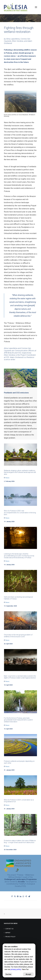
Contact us (9, 929)
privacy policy (16, 969)
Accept (28, 974)
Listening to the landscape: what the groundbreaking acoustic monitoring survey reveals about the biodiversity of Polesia (19, 556)
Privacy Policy (10, 937)
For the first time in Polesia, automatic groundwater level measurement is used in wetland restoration (18, 720)
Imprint (8, 933)
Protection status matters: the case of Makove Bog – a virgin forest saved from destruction (20, 842)
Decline (8, 974)
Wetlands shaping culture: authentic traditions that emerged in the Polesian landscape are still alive (20, 472)
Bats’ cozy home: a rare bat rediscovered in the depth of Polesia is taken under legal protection (20, 677)
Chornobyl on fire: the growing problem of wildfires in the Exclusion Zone (18, 636)
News (8, 478)
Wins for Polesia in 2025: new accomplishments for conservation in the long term (20, 513)
